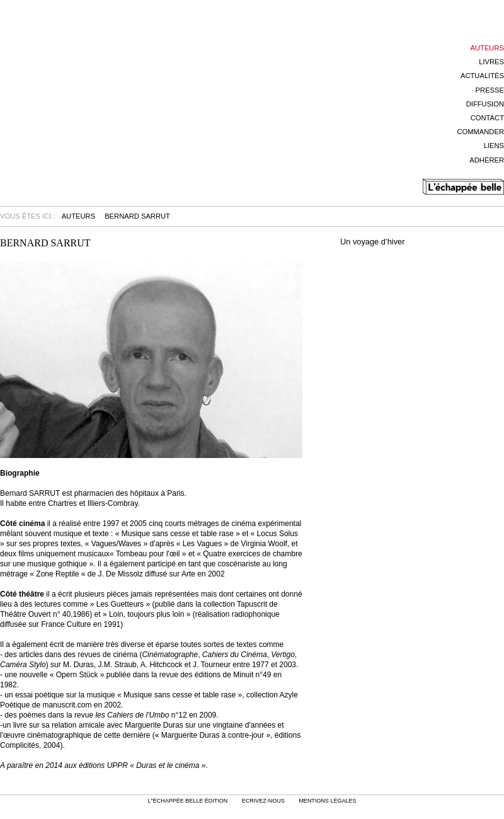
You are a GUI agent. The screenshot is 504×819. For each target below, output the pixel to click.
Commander (480, 132)
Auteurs (487, 48)
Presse (490, 90)
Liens (494, 146)
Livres (491, 62)
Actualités (482, 76)
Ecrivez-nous (263, 801)
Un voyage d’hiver (372, 242)
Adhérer (487, 160)
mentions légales (327, 801)
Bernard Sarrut (137, 216)
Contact (487, 118)
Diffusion (485, 104)
